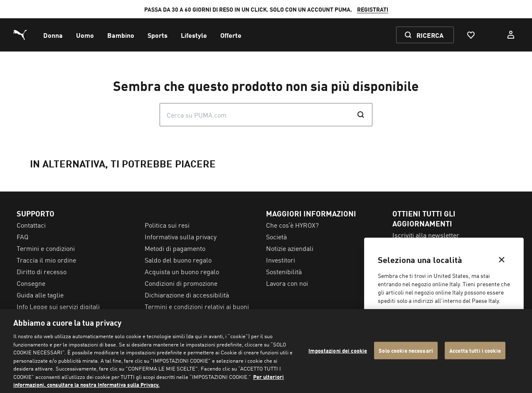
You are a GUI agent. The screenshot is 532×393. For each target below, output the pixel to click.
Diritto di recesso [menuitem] (42, 271)
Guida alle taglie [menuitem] (40, 295)
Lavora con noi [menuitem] (287, 283)
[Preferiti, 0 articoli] (470, 35)
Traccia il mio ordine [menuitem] (46, 260)
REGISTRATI (373, 9)
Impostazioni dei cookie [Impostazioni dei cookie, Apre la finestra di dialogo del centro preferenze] (338, 350)
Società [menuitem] (276, 236)
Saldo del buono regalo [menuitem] (178, 260)
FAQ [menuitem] (22, 236)
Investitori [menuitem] (281, 260)
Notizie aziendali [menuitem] (290, 248)
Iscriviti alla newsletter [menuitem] (426, 235)
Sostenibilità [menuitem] (284, 271)
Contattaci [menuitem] (31, 225)
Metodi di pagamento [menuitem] (175, 248)
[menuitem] (53, 35)
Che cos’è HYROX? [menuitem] (292, 225)
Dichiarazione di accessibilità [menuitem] (187, 295)
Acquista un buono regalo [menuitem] (182, 271)
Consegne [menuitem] (31, 283)
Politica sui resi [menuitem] (167, 225)
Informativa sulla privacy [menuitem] (181, 236)
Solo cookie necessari (406, 350)
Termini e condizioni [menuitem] (46, 248)
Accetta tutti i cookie (475, 350)
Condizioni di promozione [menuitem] (181, 283)
